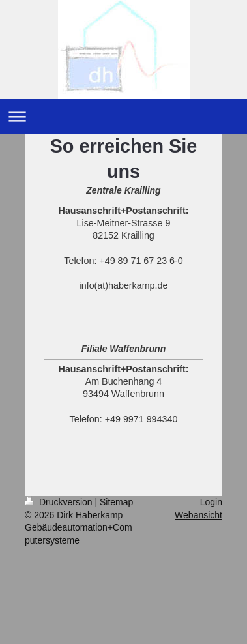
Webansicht (198, 515)
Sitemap (116, 502)
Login (211, 502)
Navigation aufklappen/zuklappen (123, 116)
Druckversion (60, 502)
